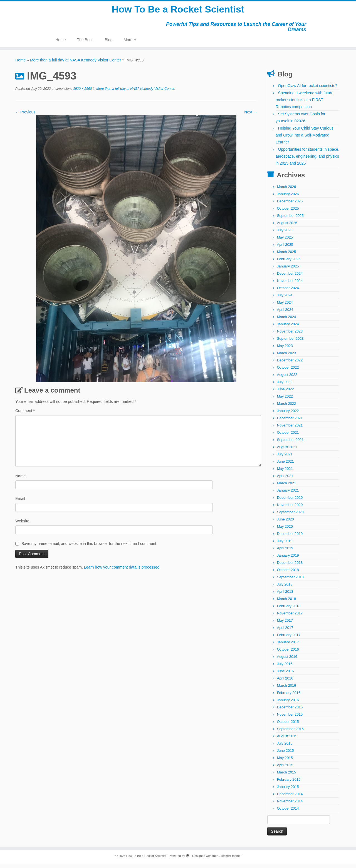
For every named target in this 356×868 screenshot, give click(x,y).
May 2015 (285, 761)
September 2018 (290, 581)
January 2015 (288, 790)
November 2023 (290, 335)
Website (22, 525)
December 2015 (290, 711)
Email (20, 502)
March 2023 (287, 357)
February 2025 (289, 263)
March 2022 (287, 407)
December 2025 (290, 205)
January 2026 (288, 198)
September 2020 (290, 516)
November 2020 (290, 508)
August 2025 (287, 226)
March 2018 (287, 602)
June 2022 (285, 393)
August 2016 (287, 660)
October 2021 (288, 436)
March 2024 (287, 320)
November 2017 (290, 617)
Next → (251, 116)
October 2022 (288, 371)
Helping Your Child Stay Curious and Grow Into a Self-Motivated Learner (305, 139)
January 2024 (288, 328)
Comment (25, 414)
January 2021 (288, 494)
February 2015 (289, 783)
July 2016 (285, 667)
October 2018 (288, 573)
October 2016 (288, 653)
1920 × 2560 (82, 92)
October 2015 (288, 725)
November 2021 (290, 429)
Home (60, 43)
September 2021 (290, 443)
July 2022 (285, 385)
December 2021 (290, 422)
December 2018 (290, 566)
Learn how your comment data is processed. (122, 571)
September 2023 (290, 342)
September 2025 (290, 219)
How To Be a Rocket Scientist (178, 11)
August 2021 (287, 451)
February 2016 (289, 696)
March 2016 (287, 689)
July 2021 (285, 458)
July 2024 (285, 299)
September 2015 (290, 732)
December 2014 (290, 798)
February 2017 (289, 638)
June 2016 (285, 675)
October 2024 (288, 292)
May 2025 (285, 241)
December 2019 (290, 537)
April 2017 (285, 631)
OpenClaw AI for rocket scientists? (308, 89)
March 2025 (287, 255)
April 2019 (285, 552)
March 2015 (287, 776)
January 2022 (288, 414)
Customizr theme (229, 859)
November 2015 (290, 718)
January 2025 (288, 270)
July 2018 (285, 588)
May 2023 (285, 349)
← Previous (25, 116)
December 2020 (290, 501)
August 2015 (287, 740)
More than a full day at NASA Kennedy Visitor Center (76, 64)
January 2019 (288, 559)
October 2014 (288, 812)
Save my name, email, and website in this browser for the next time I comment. (89, 547)
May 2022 (285, 400)
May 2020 (285, 530)
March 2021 (287, 487)
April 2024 (285, 313)
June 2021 (285, 465)
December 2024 (290, 277)
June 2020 (285, 523)
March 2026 (287, 190)
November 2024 (290, 284)
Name (20, 480)
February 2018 (289, 610)
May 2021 (285, 472)
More (130, 43)
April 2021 (285, 479)
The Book (85, 43)
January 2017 (288, 646)
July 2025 (285, 234)
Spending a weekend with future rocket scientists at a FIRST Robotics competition (305, 103)
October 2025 (288, 212)
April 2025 (285, 248)
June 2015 (285, 754)
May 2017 (285, 624)
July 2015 (285, 747)
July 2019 (285, 545)
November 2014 (290, 805)
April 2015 (285, 769)
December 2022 (290, 364)
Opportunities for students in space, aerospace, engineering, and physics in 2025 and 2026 (307, 160)
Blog (108, 43)
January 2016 (288, 704)
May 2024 (285, 306)
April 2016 (285, 682)
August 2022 (287, 378)
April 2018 (285, 595)
